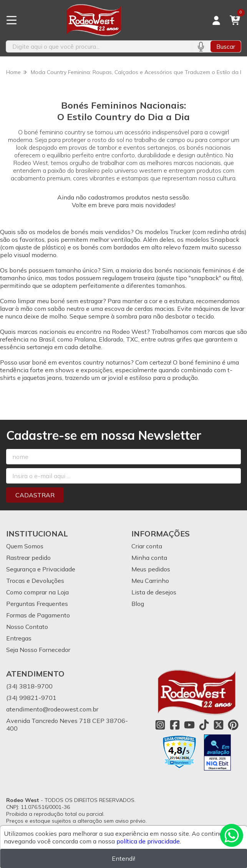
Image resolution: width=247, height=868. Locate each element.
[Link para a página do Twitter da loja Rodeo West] (219, 725)
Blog (138, 604)
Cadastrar (35, 495)
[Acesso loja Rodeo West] (216, 20)
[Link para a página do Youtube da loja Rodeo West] (189, 725)
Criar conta (147, 546)
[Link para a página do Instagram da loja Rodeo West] (160, 725)
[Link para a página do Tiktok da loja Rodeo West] (204, 725)
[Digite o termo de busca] (99, 46)
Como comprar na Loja (37, 592)
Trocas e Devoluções (35, 581)
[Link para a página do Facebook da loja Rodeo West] (175, 725)
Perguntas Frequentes (37, 604)
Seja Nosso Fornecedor (38, 650)
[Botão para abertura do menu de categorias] (12, 20)
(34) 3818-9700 (29, 686)
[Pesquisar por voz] (201, 46)
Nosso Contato (27, 627)
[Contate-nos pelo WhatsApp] (232, 835)
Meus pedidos (151, 569)
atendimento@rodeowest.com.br (52, 709)
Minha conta (149, 558)
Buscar (226, 46)
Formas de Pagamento (38, 615)
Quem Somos (25, 546)
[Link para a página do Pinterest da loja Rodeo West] (233, 725)
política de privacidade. (149, 841)
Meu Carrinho (150, 581)
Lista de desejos (154, 592)
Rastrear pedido (28, 558)
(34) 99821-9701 (31, 698)
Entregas (19, 638)
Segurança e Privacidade (41, 569)
